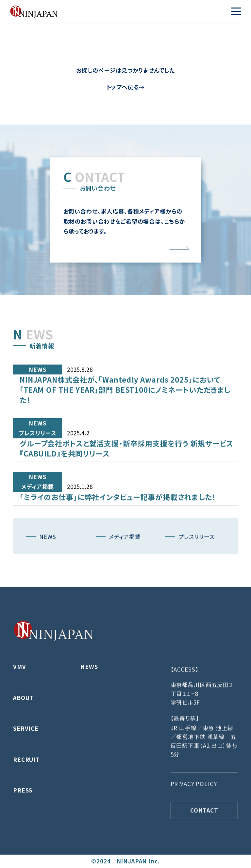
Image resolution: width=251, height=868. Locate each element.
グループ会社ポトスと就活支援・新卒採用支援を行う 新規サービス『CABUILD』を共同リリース (126, 473)
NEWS (37, 394)
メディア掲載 (37, 511)
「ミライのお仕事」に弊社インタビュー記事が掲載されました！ (118, 522)
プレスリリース (38, 458)
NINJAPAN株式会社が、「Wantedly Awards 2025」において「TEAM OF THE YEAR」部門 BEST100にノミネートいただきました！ (125, 415)
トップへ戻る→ (126, 87)
